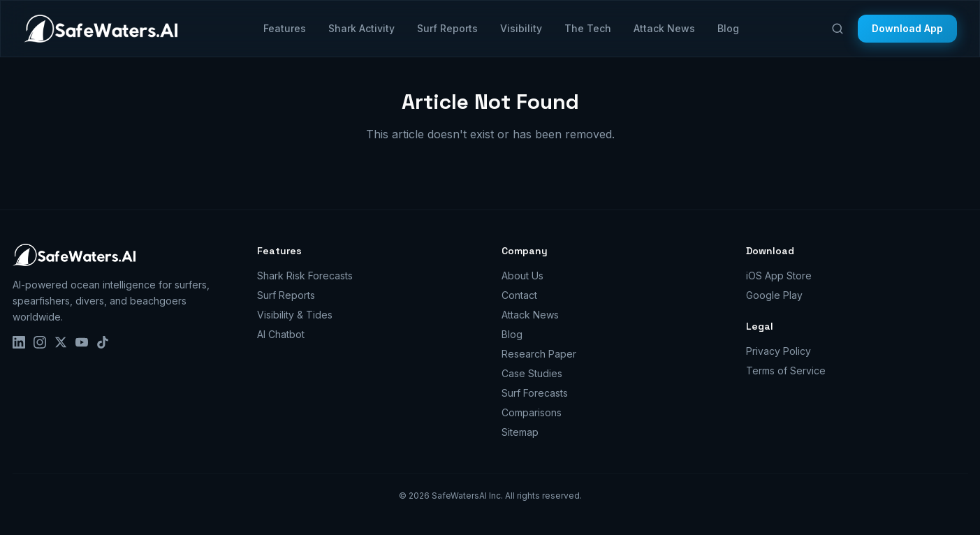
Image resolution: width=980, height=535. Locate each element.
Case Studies (532, 373)
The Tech (588, 28)
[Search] (838, 29)
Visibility (521, 28)
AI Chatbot (281, 334)
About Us (522, 276)
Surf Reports (447, 28)
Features (285, 28)
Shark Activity (361, 28)
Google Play (774, 295)
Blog (728, 28)
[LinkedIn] (19, 342)
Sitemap (520, 432)
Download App (907, 28)
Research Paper (539, 354)
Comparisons (532, 412)
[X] (61, 342)
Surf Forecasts (535, 393)
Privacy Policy (778, 351)
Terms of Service (786, 371)
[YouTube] (82, 342)
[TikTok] (103, 342)
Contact (519, 295)
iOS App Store (779, 276)
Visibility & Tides (295, 315)
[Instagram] (40, 342)
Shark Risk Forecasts (305, 276)
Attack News (664, 28)
